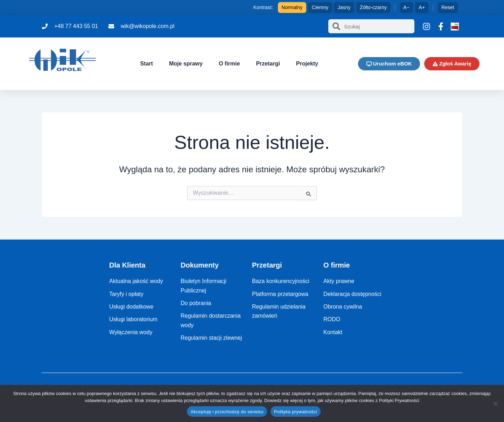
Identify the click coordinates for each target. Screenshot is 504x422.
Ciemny (320, 7)
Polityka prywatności (296, 412)
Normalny (292, 7)
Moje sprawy (185, 64)
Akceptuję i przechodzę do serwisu (227, 412)
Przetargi (267, 64)
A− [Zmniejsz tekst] (406, 7)
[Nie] (495, 403)
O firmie (229, 64)
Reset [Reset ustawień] (448, 7)
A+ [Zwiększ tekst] (422, 7)
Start (146, 64)
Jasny (344, 7)
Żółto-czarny (373, 7)
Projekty (306, 64)
